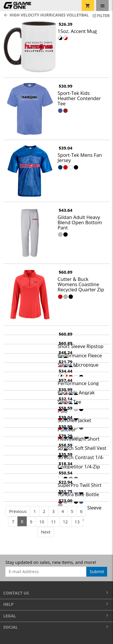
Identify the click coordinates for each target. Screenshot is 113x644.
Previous (18, 511)
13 (77, 522)
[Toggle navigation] (102, 5)
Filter (101, 16)
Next (46, 532)
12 (65, 522)
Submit (97, 571)
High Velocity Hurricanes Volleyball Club (44, 15)
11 (54, 522)
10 (42, 522)
